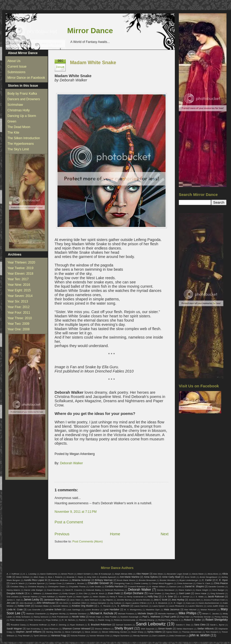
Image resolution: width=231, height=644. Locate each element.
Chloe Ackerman (185, 583)
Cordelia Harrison (114, 586)
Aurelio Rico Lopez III (35, 580)
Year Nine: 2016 (19, 285)
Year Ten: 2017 (18, 279)
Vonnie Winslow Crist (99, 636)
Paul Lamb (170, 617)
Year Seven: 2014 (20, 296)
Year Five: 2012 (19, 307)
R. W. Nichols (68, 620)
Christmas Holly (19, 110)
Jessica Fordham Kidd (214, 600)
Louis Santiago (73, 610)
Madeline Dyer (153, 610)
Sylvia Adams (155, 632)
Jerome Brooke (143, 600)
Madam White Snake (93, 63)
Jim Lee (11, 603)
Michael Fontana (126, 614)
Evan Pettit (114, 593)
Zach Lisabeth (159, 636)
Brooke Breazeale (148, 580)
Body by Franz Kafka (22, 94)
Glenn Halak (201, 593)
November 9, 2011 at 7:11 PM (75, 512)
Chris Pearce (221, 583)
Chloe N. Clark (203, 583)
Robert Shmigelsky (217, 620)
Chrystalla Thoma (77, 587)
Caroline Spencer (37, 583)
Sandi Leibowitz (151, 624)
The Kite (13, 133)
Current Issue (17, 67)
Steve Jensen (91, 632)
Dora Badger (218, 590)
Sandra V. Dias (183, 625)
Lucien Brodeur (92, 610)
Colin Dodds (95, 587)
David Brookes (54, 590)
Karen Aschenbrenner (209, 603)
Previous (62, 534)
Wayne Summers (121, 636)
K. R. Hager (177, 603)
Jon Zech (63, 603)
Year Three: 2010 (20, 318)
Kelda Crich (24, 606)
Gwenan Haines (30, 597)
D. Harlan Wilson (157, 587)
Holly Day (153, 597)
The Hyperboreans (21, 144)
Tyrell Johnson (41, 636)
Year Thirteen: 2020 (21, 262)
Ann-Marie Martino (130, 577)
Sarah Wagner (14, 629)
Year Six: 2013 (18, 301)
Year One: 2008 (19, 329)
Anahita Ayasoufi (108, 577)
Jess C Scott (161, 600)
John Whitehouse (46, 603)
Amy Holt (92, 577)
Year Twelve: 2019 (20, 268)
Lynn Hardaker (112, 610)
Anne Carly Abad (171, 577)
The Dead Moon (19, 127)
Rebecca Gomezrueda (125, 620)
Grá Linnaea (12, 597)
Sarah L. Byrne (217, 625)
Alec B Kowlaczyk (103, 574)
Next (165, 534)
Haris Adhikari (48, 597)
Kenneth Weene (60, 606)
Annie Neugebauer (209, 577)
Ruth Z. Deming (58, 625)
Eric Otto (83, 593)
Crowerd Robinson (137, 587)
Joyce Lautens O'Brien (136, 603)
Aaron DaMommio (49, 574)
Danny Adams (13, 590)
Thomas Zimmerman (192, 632)
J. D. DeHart (183, 597)
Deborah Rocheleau (114, 590)
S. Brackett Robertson (100, 625)
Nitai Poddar (111, 617)
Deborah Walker (72, 463)
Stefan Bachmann (185, 629)
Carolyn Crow (55, 583)
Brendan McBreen (60, 580)
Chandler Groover (99, 583)
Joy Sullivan (116, 603)
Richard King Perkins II (169, 620)
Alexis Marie (198, 574)
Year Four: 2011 (19, 313)
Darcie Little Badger (34, 590)
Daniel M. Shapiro (194, 586)
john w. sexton (199, 635)
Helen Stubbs (99, 597)
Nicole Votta (78, 617)
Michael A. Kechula (102, 613)
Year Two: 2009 (18, 324)
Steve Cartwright (73, 632)
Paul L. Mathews (151, 617)
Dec (61, 61)
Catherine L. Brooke (75, 583)
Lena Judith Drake (216, 606)
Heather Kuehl (65, 597)
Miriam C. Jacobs (211, 614)
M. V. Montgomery (133, 610)
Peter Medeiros (17, 620)
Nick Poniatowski (60, 617)
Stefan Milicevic (206, 629)
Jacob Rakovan (216, 597)
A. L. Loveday (30, 574)
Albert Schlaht (84, 574)
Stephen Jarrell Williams (28, 632)
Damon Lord (175, 587)
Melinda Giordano (78, 614)
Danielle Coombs (216, 587)
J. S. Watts (199, 597)
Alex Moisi (158, 574)
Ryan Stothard (77, 625)
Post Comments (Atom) (87, 541)
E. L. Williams (35, 593)
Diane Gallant (185, 590)
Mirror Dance (90, 31)
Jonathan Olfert (79, 603)
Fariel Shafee (155, 593)
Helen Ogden (83, 597)
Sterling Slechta (54, 632)
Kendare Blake (42, 606)
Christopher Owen (57, 587)
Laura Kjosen (159, 606)
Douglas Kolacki (15, 593)
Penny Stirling (221, 617)
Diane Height (202, 590)
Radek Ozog (104, 620)
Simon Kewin (165, 629)
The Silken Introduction (24, 138)
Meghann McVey (58, 614)
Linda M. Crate (15, 610)
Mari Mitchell (190, 610)
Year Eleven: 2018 (20, 274)
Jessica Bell (194, 600)
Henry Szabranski (135, 597)
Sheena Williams (103, 629)
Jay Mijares (108, 600)
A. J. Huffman (13, 574)
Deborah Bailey (93, 590)
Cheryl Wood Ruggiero (163, 583)
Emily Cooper (69, 593)
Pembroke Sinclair (202, 617)
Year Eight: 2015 (19, 290)
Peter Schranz (35, 620)
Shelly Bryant (124, 628)
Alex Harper (143, 574)
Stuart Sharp (137, 632)
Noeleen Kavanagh (130, 617)
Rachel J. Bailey (87, 620)
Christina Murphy (36, 587)
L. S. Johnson (122, 606)
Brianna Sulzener (81, 580)
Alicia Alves (213, 574)
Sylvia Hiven (172, 632)
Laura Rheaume (177, 606)
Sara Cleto (200, 625)
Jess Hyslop (178, 600)
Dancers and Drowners (24, 99)
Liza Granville (34, 610)
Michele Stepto (146, 614)
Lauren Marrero (196, 606)
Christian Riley (17, 587)
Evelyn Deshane (134, 593)
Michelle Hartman (166, 614)
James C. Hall (13, 600)
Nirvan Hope (95, 617)
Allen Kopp (39, 577)
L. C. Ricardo (104, 606)
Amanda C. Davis (75, 577)
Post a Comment (69, 522)
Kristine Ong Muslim (83, 606)
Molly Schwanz (23, 617)
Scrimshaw (15, 105)
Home (115, 534)
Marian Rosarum (208, 610)
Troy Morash (24, 636)
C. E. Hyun (222, 580)
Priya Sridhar (52, 620)
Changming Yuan (122, 583)
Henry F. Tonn (116, 597)
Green (12, 121)
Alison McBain (23, 577)
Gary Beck (170, 593)
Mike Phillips (187, 613)
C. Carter (207, 580)
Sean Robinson (51, 629)
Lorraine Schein (53, 610)
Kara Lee (191, 603)
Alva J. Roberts (55, 577)
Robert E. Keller (193, 620)
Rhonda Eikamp (147, 620)
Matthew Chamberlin (36, 614)
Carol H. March (17, 583)
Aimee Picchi (67, 574)
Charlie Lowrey (141, 583)
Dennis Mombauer (166, 590)
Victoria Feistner (78, 636)
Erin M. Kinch (98, 593)
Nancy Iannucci (41, 617)
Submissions (16, 72)
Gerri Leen (185, 593)
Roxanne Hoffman (38, 625)
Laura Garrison (141, 606)
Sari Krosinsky (33, 629)
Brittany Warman (104, 580)
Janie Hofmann (91, 600)
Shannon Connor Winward (76, 629)
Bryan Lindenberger (189, 580)
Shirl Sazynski (148, 629)
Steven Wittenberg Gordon (114, 632)
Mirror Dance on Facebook (26, 78)
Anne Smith (190, 577)
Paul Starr (185, 617)
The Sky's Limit (18, 149)
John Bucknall (26, 603)
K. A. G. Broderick (159, 603)
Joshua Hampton (98, 603)
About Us (14, 61)
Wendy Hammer (141, 636)
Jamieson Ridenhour (55, 600)
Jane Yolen (75, 600)
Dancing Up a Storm (22, 116)
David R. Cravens (74, 590)
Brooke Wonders (168, 580)
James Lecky (31, 600)
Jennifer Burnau (124, 600)
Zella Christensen (177, 636)
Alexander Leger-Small (177, 574)
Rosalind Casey (18, 625)
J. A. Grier (168, 597)
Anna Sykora (151, 577)
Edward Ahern (52, 593)
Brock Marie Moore (126, 580)
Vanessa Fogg (58, 636)
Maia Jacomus (172, 610)
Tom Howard (212, 632)
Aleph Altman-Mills (124, 574)
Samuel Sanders (124, 625)
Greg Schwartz (217, 593)
